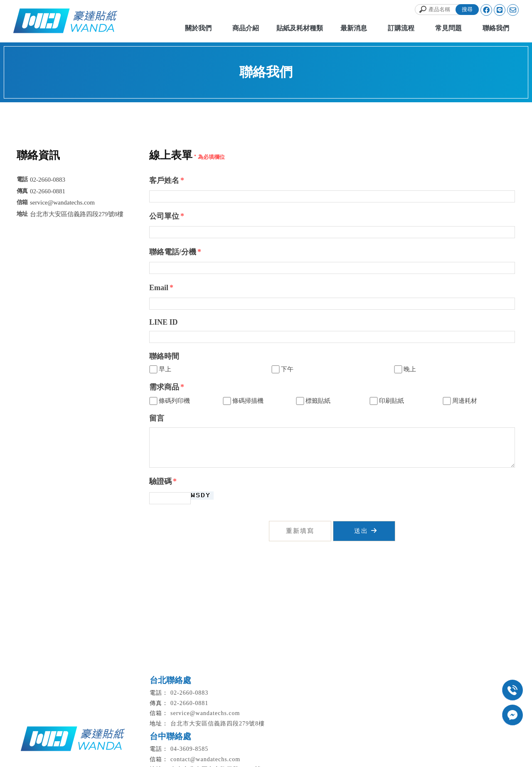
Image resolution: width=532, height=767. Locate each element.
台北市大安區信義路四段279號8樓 (218, 724)
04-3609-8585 (189, 749)
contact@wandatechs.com (205, 759)
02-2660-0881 (189, 703)
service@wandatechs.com (205, 713)
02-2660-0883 (189, 693)
